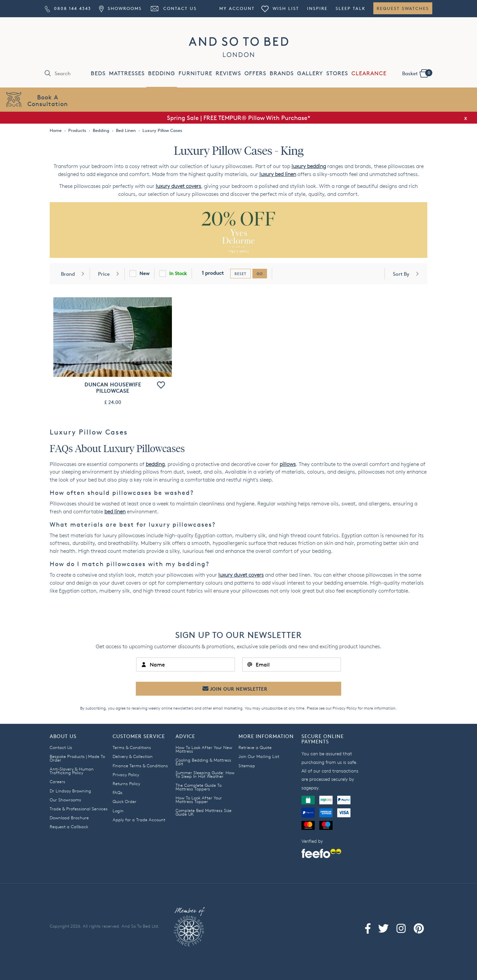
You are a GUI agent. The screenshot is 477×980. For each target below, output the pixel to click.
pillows (288, 464)
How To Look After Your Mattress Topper (199, 800)
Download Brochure (69, 818)
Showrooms (120, 8)
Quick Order (125, 801)
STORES (337, 73)
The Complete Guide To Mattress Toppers (199, 787)
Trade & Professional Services (79, 809)
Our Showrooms (65, 800)
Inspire (317, 8)
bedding (155, 464)
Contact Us (173, 8)
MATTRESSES (127, 73)
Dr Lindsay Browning (70, 791)
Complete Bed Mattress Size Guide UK (204, 812)
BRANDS (282, 73)
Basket (417, 73)
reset (240, 274)
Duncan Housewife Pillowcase (113, 388)
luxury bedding (309, 166)
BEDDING (162, 73)
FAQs (118, 792)
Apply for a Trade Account (139, 820)
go (260, 274)
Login (118, 811)
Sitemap (247, 766)
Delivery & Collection (133, 756)
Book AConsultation (48, 100)
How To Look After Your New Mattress (204, 749)
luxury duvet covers (178, 186)
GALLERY (310, 73)
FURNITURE (195, 73)
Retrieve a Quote (255, 747)
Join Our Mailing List (259, 756)
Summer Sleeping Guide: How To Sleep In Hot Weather (205, 774)
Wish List (280, 8)
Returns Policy (126, 783)
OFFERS (255, 73)
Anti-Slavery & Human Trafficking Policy (72, 771)
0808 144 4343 (68, 8)
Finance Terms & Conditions (140, 766)
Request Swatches (403, 8)
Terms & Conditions (132, 747)
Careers (57, 781)
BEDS (98, 73)
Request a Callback (69, 827)
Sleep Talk (350, 8)
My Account (237, 8)
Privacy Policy (345, 708)
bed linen (115, 512)
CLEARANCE (369, 73)
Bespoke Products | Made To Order (77, 758)
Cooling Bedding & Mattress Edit (203, 762)
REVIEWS (228, 73)
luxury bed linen (278, 174)
